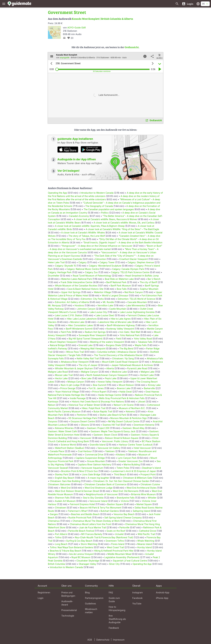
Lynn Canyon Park (127, 458)
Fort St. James (96, 388)
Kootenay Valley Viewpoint (120, 329)
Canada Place (57, 451)
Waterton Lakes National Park (77, 279)
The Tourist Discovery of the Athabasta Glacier (118, 355)
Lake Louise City (98, 312)
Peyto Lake (111, 378)
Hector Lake (61, 378)
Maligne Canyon (89, 372)
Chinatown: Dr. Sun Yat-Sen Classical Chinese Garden (121, 481)
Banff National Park (116, 282)
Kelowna (130, 411)
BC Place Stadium (151, 441)
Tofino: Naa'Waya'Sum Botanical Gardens (72, 547)
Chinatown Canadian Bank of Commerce (105, 484)
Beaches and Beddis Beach (85, 514)
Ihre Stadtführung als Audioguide (117, 619)
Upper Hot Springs (71, 292)
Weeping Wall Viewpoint (93, 349)
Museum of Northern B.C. (132, 408)
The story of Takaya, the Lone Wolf (87, 236)
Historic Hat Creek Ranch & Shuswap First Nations (98, 402)
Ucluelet (119, 534)
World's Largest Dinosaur (115, 295)
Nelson (52, 405)
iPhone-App (162, 598)
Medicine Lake (119, 372)
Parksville (124, 527)
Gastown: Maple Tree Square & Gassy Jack (113, 431)
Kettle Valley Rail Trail (88, 358)
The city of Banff (148, 282)
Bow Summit (99, 385)
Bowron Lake (124, 388)
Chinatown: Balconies (59, 484)
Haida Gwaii (126, 392)
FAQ (111, 592)
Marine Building (132, 464)
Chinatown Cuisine (150, 484)
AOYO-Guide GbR (76, 28)
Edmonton (101, 259)
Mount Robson (126, 385)
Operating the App (57, 193)
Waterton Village (102, 292)
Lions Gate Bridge (91, 474)
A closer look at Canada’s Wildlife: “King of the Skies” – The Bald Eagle (122, 229)
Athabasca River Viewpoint (75, 362)
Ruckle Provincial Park (80, 518)
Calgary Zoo (91, 272)
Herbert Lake (147, 375)
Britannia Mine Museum (144, 494)
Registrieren (44, 592)
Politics (105, 213)
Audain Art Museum (65, 501)
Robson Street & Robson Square (122, 438)
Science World (68, 445)
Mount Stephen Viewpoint (63, 342)
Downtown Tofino (115, 541)
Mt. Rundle (108, 302)
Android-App (163, 592)
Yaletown (110, 451)
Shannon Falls (62, 498)
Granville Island (98, 445)
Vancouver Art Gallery (109, 448)
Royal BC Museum (81, 557)
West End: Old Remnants (126, 491)
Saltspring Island (141, 511)
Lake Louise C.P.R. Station (69, 315)
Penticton (82, 415)
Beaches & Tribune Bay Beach (66, 551)
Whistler (152, 498)
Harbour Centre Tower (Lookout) (136, 445)
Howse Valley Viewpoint (110, 382)
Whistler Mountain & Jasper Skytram (74, 368)
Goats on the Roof (116, 531)
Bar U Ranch (154, 279)
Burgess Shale (113, 345)
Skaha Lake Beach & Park (113, 415)
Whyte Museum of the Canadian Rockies (76, 286)
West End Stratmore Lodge (98, 488)
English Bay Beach (65, 478)
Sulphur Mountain (149, 289)
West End (66, 488)
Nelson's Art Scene (124, 405)
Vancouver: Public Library (115, 441)
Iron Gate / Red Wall (130, 332)
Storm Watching (89, 544)
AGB (90, 640)
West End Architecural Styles (142, 488)
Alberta (110, 368)
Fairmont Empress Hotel (82, 504)
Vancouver (86, 438)
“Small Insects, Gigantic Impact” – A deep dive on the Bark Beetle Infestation (123, 242)
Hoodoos (79, 305)
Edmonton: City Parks (92, 299)
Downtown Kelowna (144, 425)
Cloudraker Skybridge (88, 561)
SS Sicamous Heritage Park (83, 418)
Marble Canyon (155, 329)
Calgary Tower (107, 262)
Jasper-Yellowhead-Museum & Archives (132, 365)
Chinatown (61, 508)
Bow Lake (86, 378)
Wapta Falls (141, 345)
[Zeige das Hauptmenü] (4, 4)
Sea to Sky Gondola (93, 498)
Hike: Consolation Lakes (81, 325)
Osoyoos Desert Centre (83, 421)
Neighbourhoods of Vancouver (102, 494)
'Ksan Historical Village (67, 392)
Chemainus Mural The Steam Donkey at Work (96, 521)
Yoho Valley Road (143, 339)
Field (118, 339)
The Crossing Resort (147, 382)
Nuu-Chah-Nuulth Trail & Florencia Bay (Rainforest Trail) (104, 537)
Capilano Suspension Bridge (90, 458)
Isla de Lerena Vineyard (81, 554)
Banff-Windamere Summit (79, 329)
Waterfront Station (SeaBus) (70, 448)
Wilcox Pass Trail (75, 352)
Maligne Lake (148, 372)
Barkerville (149, 388)
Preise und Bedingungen (68, 594)
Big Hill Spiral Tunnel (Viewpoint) (86, 339)
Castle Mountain (118, 309)
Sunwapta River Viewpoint (92, 335)
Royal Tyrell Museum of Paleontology (92, 276)
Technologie (68, 616)
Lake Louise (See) (105, 315)
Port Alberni (61, 534)
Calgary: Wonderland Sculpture (105, 266)
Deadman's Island (152, 468)
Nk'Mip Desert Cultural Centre (124, 421)
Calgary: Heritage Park (60, 272)
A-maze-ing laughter (98, 478)
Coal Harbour (85, 451)
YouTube (137, 604)
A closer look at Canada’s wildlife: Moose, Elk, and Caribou (124, 223)
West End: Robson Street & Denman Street (77, 491)
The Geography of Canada (99, 206)
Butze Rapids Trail (103, 411)
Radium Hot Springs (95, 332)
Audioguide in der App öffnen (77, 159)
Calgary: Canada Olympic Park (128, 269)
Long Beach (61, 544)
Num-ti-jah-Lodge (70, 385)
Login (41, 598)
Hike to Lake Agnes (121, 319)
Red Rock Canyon (134, 292)
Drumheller (54, 276)
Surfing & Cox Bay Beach (79, 541)
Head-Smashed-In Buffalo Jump (142, 276)
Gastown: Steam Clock (105, 435)
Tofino (58, 537)
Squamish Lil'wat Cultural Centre (130, 561)
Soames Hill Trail (111, 425)
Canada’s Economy (79, 216)
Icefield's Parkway (57, 349)
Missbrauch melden (91, 611)
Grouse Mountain (96, 461)
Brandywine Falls (126, 498)
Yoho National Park (130, 335)
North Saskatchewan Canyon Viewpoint (107, 375)
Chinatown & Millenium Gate (138, 478)
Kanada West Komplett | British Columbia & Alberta (103, 19)
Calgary (83, 262)
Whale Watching (146, 541)
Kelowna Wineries (64, 428)
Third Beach (120, 474)
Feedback (114, 628)
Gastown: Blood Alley (133, 428)
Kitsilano (121, 455)
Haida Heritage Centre (110, 395)
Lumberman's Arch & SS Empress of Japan (134, 471)
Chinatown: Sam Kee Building (65, 481)
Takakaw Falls (145, 342)
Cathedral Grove (148, 531)
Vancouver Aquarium (92, 468)
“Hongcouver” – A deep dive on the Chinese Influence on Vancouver (97, 246)
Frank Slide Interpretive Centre (77, 282)
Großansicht (132, 47)
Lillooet (141, 402)
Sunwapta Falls (56, 358)
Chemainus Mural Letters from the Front (90, 524)
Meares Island (145, 544)
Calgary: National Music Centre (83, 269)
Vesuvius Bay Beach (124, 514)
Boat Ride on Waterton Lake (119, 279)
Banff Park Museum (121, 286)
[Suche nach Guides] (177, 4)
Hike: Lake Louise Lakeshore (82, 319)
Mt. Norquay (54, 305)
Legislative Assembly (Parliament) (122, 557)
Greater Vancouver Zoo (131, 461)
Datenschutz (103, 640)
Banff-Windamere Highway (121, 325)
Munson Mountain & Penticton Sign (129, 418)
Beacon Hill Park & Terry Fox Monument (100, 508)
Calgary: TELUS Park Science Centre (130, 272)
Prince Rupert (99, 392)
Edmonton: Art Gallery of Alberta (72, 302)
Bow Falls (122, 289)
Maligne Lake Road (58, 372)
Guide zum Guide (114, 600)
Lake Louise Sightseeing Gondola (137, 312)
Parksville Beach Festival (81, 531)
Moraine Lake (77, 322)
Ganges (54, 514)
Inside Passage (78, 398)
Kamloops (53, 402)
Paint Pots (66, 332)
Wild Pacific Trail (146, 534)
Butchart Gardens (110, 511)
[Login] (188, 4)
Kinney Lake (154, 385)
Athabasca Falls (155, 358)
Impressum (119, 640)
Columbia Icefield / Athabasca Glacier (117, 352)
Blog (87, 592)
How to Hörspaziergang (117, 608)
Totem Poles (123, 468)
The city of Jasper (88, 365)
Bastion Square (115, 504)
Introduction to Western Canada (97, 193)
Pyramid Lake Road (137, 368)
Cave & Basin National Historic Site (85, 289)
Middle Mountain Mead (119, 554)
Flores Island (118, 544)
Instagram (138, 592)
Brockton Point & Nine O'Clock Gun (79, 471)
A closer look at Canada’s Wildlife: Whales (83, 233)
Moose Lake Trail (64, 375)
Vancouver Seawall (58, 468)
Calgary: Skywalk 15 (65, 266)
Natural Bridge (57, 345)
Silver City (114, 564)
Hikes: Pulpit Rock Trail (94, 408)
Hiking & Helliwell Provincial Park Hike (114, 551)
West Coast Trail (115, 547)
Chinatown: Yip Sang (123, 358)
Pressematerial (69, 610)
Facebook (137, 598)
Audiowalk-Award (67, 603)
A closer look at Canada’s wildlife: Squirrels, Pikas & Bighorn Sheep (90, 226)
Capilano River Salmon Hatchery (94, 464)
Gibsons (85, 425)
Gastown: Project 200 (98, 428)
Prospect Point (148, 474)
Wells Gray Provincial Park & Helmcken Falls (122, 398)
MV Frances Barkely (92, 534)
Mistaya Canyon (76, 382)
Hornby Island (144, 547)
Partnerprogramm (94, 598)
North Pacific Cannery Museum (64, 411)
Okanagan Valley (87, 564)
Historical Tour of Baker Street (84, 405)
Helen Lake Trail (56, 262)
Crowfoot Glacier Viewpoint (133, 259)
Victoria (125, 501)
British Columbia (56, 564)
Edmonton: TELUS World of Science (136, 299)
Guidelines (90, 604)
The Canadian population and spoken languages (109, 209)
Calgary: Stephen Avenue (141, 262)
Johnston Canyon (86, 309)
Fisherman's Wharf (78, 511)
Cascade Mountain (137, 302)
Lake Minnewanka (136, 305)
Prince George (68, 388)
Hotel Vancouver (142, 448)
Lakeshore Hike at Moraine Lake (115, 322)
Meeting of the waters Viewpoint (107, 342)
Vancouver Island (98, 501)
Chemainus (54, 521)
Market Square (144, 504)
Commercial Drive (94, 455)
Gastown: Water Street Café (62, 431)
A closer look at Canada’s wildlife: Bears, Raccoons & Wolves (105, 219)
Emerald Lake (86, 345)
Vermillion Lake (105, 305)
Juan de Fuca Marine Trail (92, 527)
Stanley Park (62, 474)
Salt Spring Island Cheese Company (123, 518)
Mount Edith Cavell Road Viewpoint (120, 362)
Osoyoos (53, 421)
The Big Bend (126, 349)
